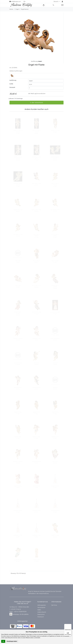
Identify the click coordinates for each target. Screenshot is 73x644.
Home (11, 9)
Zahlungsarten (42, 605)
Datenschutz (41, 614)
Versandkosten (41, 93)
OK (3, 641)
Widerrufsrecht (42, 612)
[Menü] (71, 625)
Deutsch (56, 1)
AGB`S (39, 610)
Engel (17, 9)
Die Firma (54, 605)
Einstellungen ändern (12, 641)
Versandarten (41, 607)
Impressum (41, 617)
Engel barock (25, 9)
